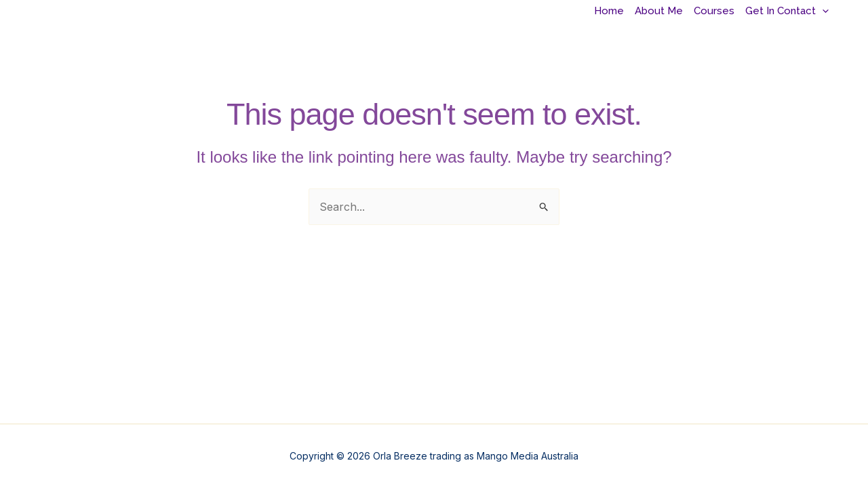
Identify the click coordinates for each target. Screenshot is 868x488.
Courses (714, 11)
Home (609, 11)
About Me (659, 11)
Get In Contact (787, 11)
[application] (822, 11)
